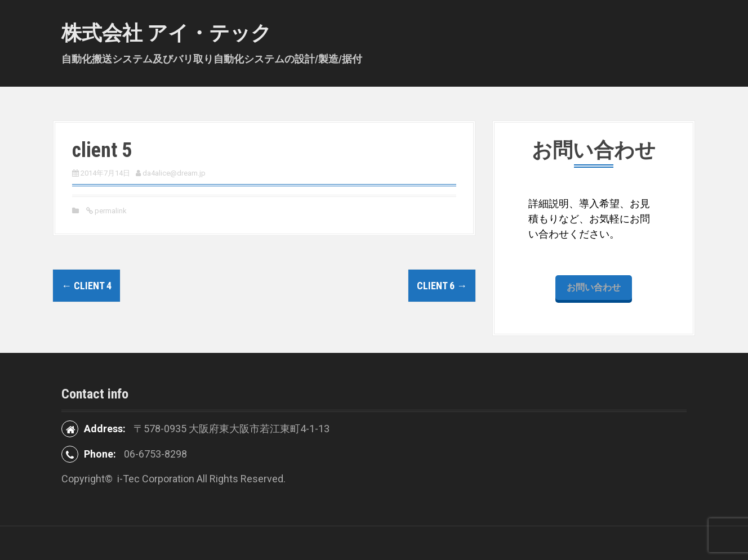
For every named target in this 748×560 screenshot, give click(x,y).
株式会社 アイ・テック (166, 33)
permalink (110, 211)
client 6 (442, 286)
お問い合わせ (594, 287)
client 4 (86, 286)
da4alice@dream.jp (174, 173)
